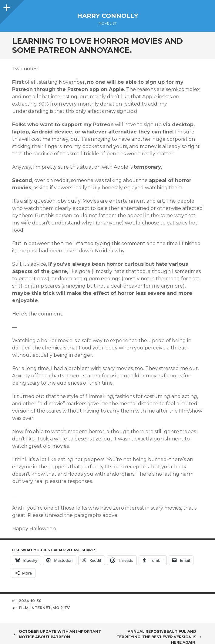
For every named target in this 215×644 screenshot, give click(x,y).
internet (40, 608)
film (24, 608)
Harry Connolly (107, 16)
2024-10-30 (30, 601)
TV (67, 608)
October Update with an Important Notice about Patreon (57, 634)
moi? (57, 608)
